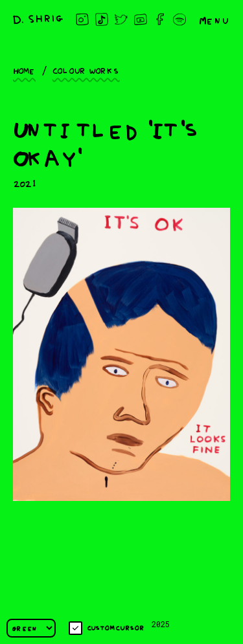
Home (24, 70)
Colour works (86, 70)
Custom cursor (107, 628)
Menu (214, 19)
